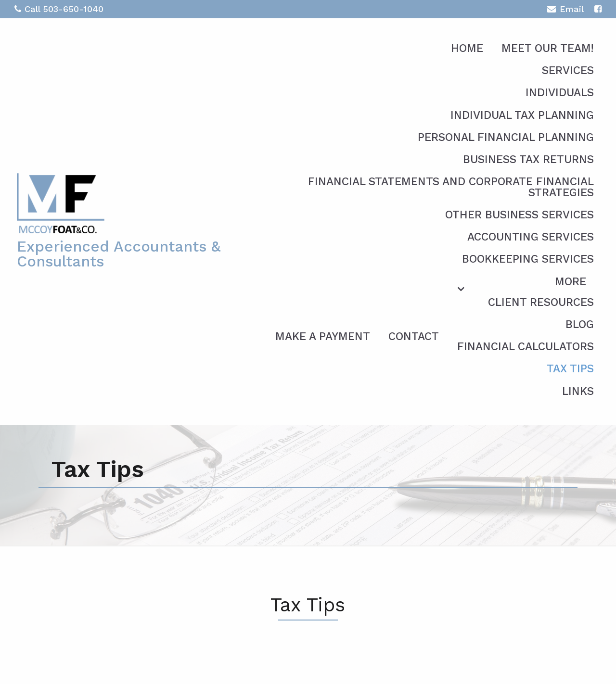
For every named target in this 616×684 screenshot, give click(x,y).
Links (578, 391)
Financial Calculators (526, 347)
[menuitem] (491, 335)
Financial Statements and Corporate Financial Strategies (451, 187)
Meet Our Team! (548, 48)
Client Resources (541, 302)
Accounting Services (531, 237)
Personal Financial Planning (506, 137)
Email (565, 10)
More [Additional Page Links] (571, 282)
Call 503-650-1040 (59, 9)
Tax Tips (570, 369)
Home (467, 48)
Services (568, 70)
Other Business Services (520, 215)
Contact (414, 336)
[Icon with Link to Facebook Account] (598, 9)
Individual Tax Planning (522, 115)
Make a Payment (323, 336)
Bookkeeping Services (528, 259)
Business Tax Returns (528, 159)
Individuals (560, 93)
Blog (580, 324)
